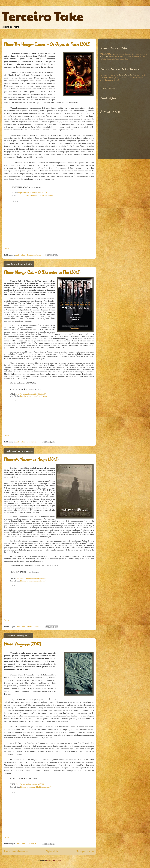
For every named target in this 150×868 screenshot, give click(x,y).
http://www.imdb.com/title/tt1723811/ (31, 784)
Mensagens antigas (85, 851)
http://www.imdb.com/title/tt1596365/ (31, 579)
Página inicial (52, 851)
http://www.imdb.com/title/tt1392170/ (33, 193)
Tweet (7, 249)
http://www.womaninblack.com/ (33, 581)
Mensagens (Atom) (54, 861)
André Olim (104, 57)
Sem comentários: (35, 255)
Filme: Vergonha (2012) (22, 644)
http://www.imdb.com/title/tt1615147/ (31, 394)
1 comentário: (33, 442)
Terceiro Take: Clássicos (128, 75)
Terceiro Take (43, 16)
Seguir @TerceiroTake (108, 88)
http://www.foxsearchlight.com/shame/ (36, 787)
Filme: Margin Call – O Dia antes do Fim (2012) (42, 272)
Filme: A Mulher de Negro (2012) (31, 459)
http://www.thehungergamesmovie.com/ (38, 195)
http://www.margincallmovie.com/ (34, 396)
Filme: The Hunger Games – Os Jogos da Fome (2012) (47, 44)
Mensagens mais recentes (16, 851)
